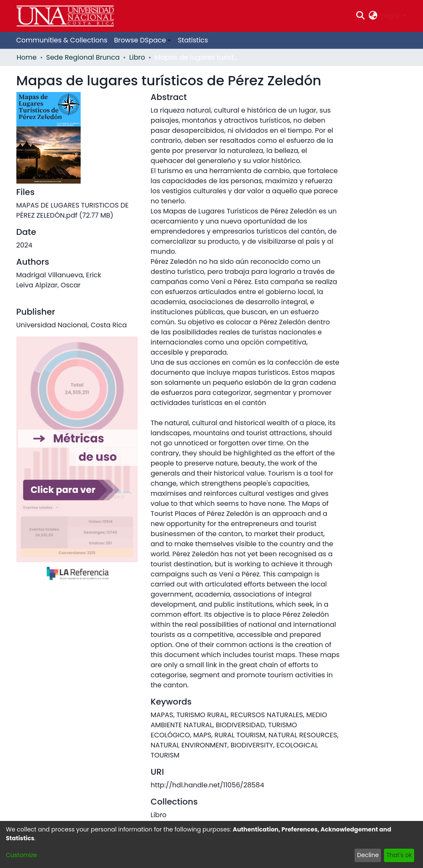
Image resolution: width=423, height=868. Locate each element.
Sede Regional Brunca (83, 57)
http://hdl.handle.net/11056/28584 (207, 785)
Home (27, 57)
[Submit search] (360, 16)
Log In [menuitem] (391, 16)
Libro (137, 57)
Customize (21, 855)
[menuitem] (373, 16)
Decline (368, 855)
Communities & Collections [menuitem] (62, 40)
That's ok (399, 855)
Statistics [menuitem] (193, 40)
